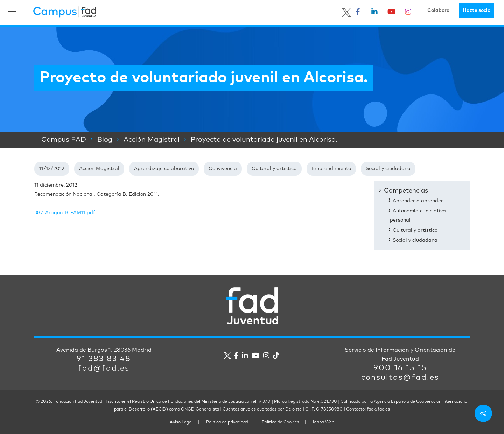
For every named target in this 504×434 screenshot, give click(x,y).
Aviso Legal (181, 422)
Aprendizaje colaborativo (164, 169)
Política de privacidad (227, 422)
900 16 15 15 (400, 368)
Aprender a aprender (418, 201)
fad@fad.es (104, 369)
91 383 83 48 (104, 359)
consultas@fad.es (400, 378)
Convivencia (223, 169)
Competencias (406, 191)
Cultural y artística (274, 169)
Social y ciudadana (388, 169)
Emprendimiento (331, 169)
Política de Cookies (281, 422)
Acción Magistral (99, 169)
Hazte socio (477, 10)
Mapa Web (324, 422)
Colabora (439, 10)
